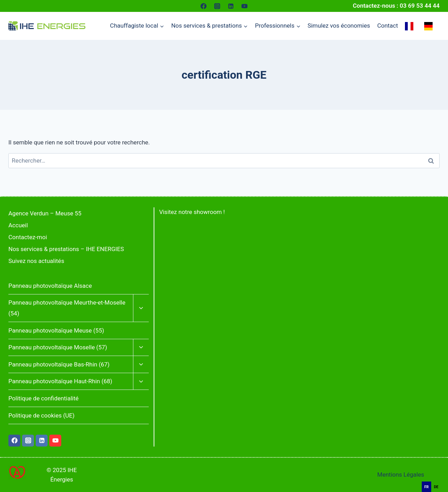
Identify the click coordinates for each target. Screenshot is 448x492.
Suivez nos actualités (36, 261)
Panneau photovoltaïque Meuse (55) (56, 330)
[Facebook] (203, 6)
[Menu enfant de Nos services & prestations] (209, 26)
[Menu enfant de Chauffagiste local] (137, 26)
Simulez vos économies (339, 26)
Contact (388, 26)
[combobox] (437, 478)
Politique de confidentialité (44, 398)
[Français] (437, 478)
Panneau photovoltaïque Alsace (50, 286)
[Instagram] (217, 6)
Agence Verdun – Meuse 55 (45, 213)
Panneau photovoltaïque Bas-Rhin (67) (59, 364)
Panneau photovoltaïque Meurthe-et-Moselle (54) (67, 308)
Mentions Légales (401, 475)
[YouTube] (245, 6)
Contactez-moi (28, 237)
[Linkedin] (231, 6)
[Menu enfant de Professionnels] (278, 26)
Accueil (18, 225)
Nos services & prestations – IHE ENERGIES (66, 249)
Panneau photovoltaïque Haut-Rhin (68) (60, 381)
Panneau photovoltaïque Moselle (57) (58, 347)
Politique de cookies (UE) (41, 415)
